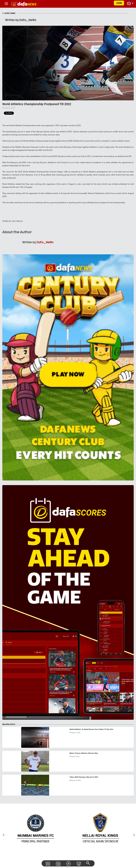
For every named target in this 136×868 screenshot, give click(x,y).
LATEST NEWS (9, 13)
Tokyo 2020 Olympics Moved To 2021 (84, 777)
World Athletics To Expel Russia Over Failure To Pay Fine (91, 729)
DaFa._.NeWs (45, 242)
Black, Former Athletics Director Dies (84, 753)
